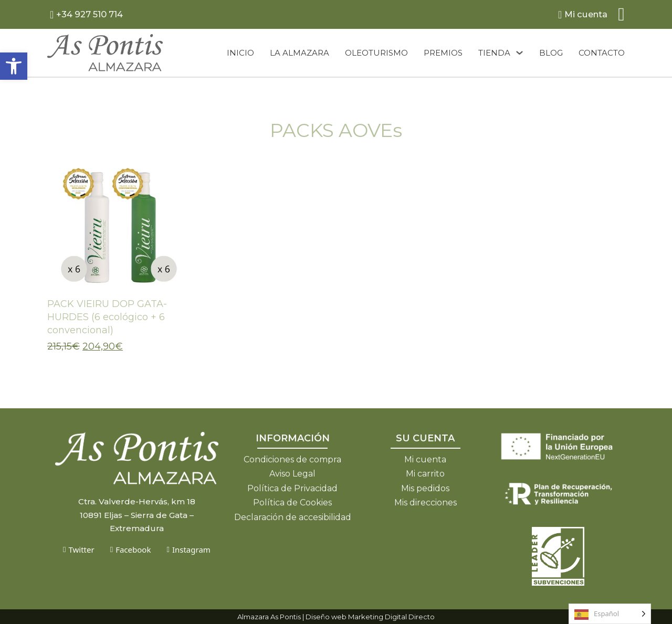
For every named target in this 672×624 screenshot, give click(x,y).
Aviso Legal (292, 474)
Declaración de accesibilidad (293, 517)
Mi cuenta (425, 459)
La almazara (300, 53)
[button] (14, 66)
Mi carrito (425, 474)
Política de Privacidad (292, 488)
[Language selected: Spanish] (610, 614)
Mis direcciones (426, 503)
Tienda (494, 53)
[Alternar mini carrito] (621, 14)
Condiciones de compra (292, 459)
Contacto (602, 53)
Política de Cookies (292, 503)
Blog (551, 53)
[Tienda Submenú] (519, 53)
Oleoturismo (376, 53)
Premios (443, 53)
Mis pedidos (425, 488)
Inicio (240, 53)
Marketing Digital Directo (391, 617)
